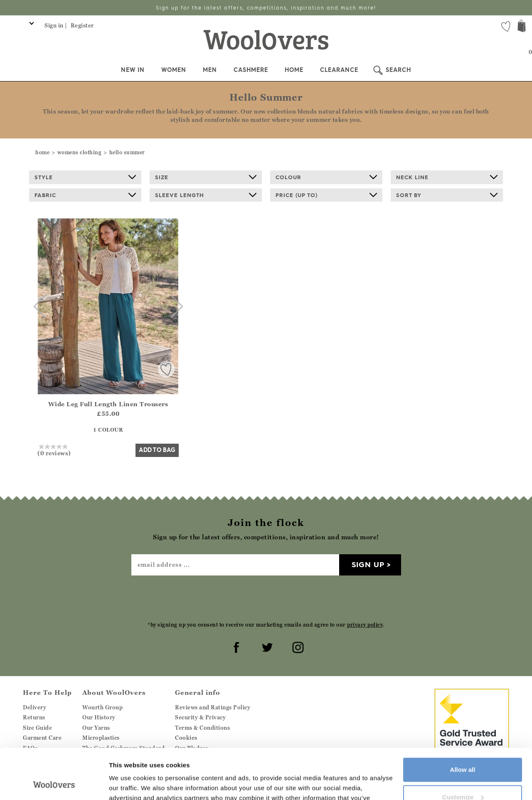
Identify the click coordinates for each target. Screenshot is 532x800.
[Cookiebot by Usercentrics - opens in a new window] (54, 784)
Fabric (85, 195)
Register (82, 25)
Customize (463, 749)
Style (85, 177)
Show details (128, 784)
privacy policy (365, 625)
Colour (326, 177)
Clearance (339, 70)
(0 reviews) (54, 450)
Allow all (463, 722)
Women (174, 70)
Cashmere (251, 70)
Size (206, 177)
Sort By (447, 195)
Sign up (368, 564)
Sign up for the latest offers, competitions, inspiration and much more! (266, 8)
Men (210, 70)
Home (294, 70)
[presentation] (266, 598)
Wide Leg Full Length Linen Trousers (108, 404)
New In (133, 70)
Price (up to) (326, 195)
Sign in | (56, 25)
